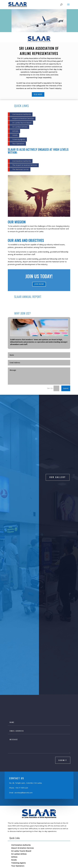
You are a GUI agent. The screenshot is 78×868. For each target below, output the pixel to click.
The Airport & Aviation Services (25, 165)
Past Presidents (18, 801)
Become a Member (19, 798)
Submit (66, 388)
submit (63, 667)
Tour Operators (18, 144)
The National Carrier (21, 169)
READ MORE (38, 94)
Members (15, 795)
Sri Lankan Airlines (20, 127)
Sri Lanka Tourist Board (22, 123)
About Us (15, 789)
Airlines (15, 131)
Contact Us (16, 804)
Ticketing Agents (19, 139)
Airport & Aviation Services (23, 118)
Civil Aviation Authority (22, 114)
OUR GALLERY (58, 454)
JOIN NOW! (39, 284)
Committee (16, 792)
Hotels (15, 135)
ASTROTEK (54, 865)
